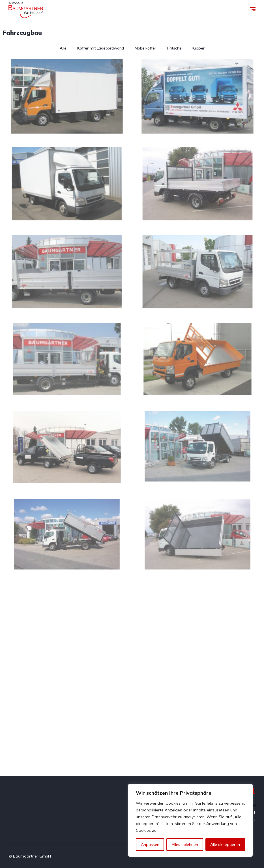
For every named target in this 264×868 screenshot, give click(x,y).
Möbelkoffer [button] (145, 48)
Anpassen (150, 845)
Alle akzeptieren (225, 845)
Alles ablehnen (185, 845)
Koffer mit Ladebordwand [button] (101, 48)
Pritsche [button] (174, 48)
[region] (190, 820)
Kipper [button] (198, 48)
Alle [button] (63, 48)
